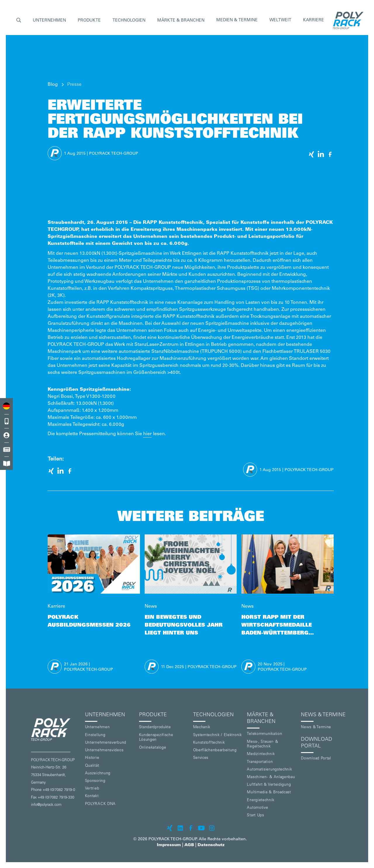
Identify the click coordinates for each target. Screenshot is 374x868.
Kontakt (92, 796)
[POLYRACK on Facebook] (191, 828)
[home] (347, 20)
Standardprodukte (155, 727)
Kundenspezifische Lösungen (156, 738)
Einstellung (95, 735)
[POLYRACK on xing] (170, 828)
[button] (19, 21)
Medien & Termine (237, 20)
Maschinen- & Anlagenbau (271, 777)
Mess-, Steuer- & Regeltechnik (262, 745)
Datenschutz (211, 845)
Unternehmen (97, 727)
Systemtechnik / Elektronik (218, 735)
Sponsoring (95, 781)
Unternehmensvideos (104, 751)
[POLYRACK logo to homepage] (56, 730)
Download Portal (316, 759)
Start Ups (255, 816)
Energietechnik (260, 800)
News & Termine (316, 727)
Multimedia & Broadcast (269, 793)
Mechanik (202, 727)
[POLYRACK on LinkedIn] (180, 828)
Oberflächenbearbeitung (215, 751)
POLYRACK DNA (100, 804)
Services (201, 758)
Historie (92, 758)
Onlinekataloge (153, 748)
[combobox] (6, 406)
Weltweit (280, 20)
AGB (189, 845)
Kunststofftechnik (209, 743)
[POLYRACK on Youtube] (201, 828)
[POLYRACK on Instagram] (212, 828)
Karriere (314, 20)
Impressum (169, 845)
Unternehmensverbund (106, 743)
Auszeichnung (98, 774)
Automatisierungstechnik (269, 770)
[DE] (6, 406)
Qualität (92, 766)
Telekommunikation (264, 734)
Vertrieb (92, 789)
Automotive (257, 808)
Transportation (260, 762)
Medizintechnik (261, 754)
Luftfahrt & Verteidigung (269, 785)
